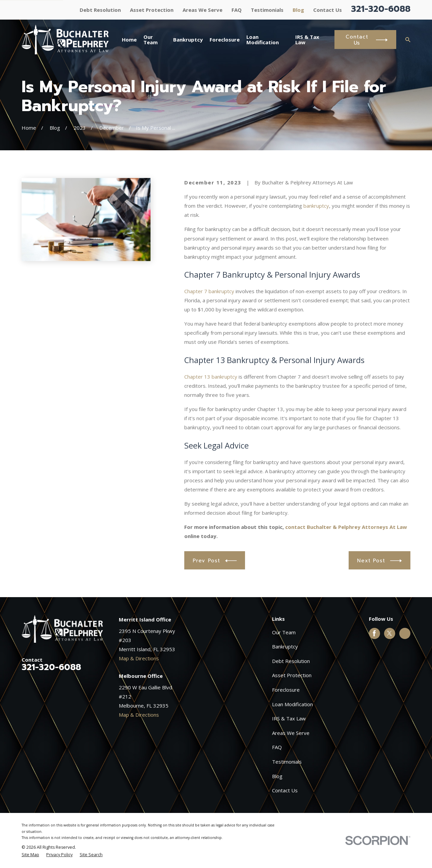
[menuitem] (30, 855)
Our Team (284, 632)
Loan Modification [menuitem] (263, 40)
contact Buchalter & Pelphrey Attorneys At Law (346, 527)
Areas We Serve (202, 10)
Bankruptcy (285, 646)
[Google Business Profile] (405, 633)
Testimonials (267, 10)
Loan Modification (292, 704)
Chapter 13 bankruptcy (211, 377)
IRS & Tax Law (289, 718)
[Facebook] (374, 633)
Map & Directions (139, 658)
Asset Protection (152, 10)
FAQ (237, 10)
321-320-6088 (381, 9)
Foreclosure (286, 690)
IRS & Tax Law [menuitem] (307, 40)
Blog (298, 10)
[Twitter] (389, 633)
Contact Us (328, 10)
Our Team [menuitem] (151, 40)
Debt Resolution (100, 10)
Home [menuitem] (129, 40)
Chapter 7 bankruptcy (209, 291)
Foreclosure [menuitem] (225, 40)
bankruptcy (316, 206)
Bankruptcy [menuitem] (188, 40)
